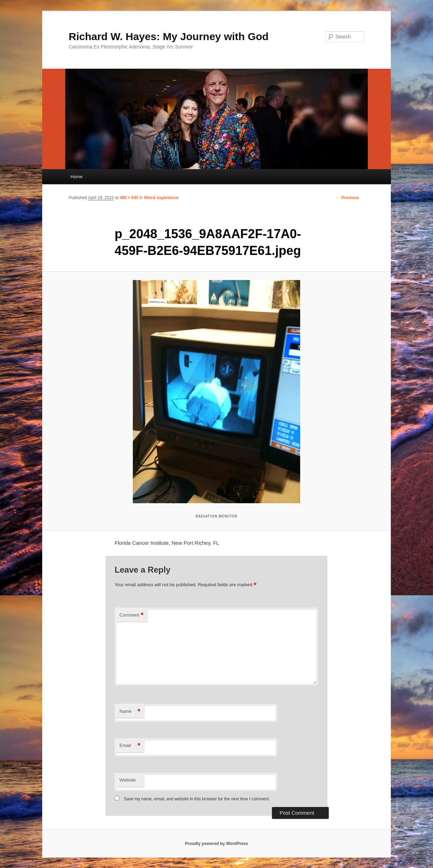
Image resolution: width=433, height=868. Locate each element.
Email (130, 746)
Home (77, 177)
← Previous (348, 198)
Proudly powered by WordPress (216, 844)
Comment (132, 615)
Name (130, 712)
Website (128, 780)
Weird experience (161, 198)
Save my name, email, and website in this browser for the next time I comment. (197, 799)
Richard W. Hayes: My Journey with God (169, 36)
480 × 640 (129, 198)
